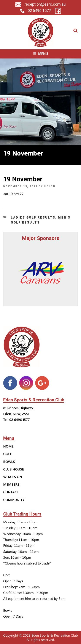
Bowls (9, 462)
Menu (40, 54)
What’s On (13, 477)
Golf (7, 454)
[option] (40, 273)
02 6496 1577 (36, 11)
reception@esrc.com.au (40, 4)
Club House (13, 469)
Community (14, 500)
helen (50, 186)
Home (8, 446)
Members (11, 484)
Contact (11, 492)
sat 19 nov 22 (13, 194)
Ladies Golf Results (33, 217)
